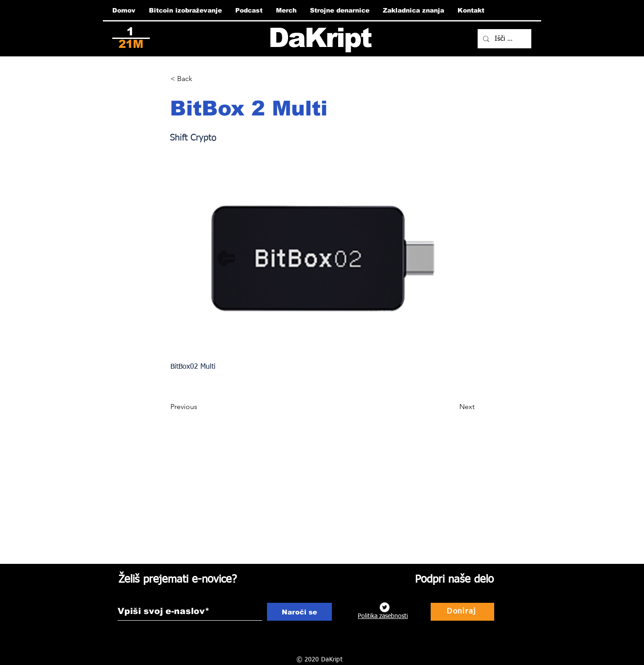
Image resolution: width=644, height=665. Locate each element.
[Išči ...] (504, 39)
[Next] (452, 407)
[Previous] (200, 407)
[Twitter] (385, 607)
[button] (200, 79)
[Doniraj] (462, 612)
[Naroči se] (299, 612)
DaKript (320, 38)
